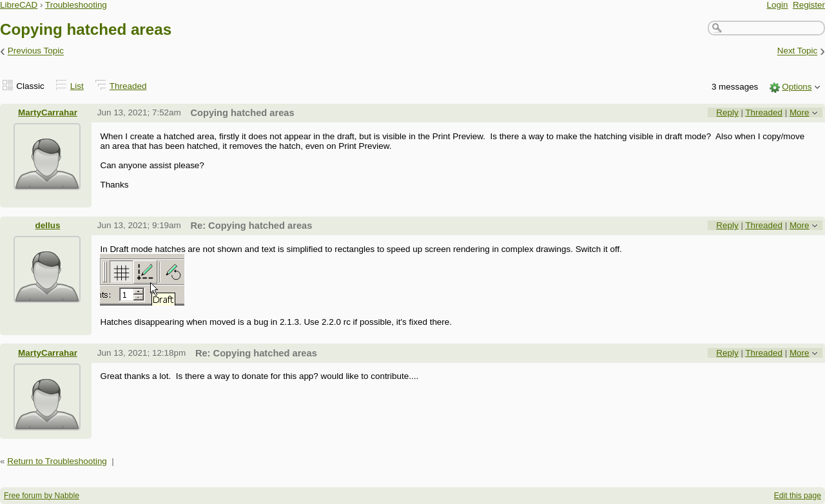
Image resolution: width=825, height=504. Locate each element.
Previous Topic (36, 51)
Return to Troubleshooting (57, 461)
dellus (48, 225)
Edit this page (798, 496)
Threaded (128, 86)
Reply (727, 112)
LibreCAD (19, 5)
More (800, 112)
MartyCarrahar (48, 112)
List (77, 86)
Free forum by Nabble (42, 496)
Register (809, 5)
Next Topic (798, 51)
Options (797, 87)
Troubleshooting (76, 5)
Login (778, 5)
